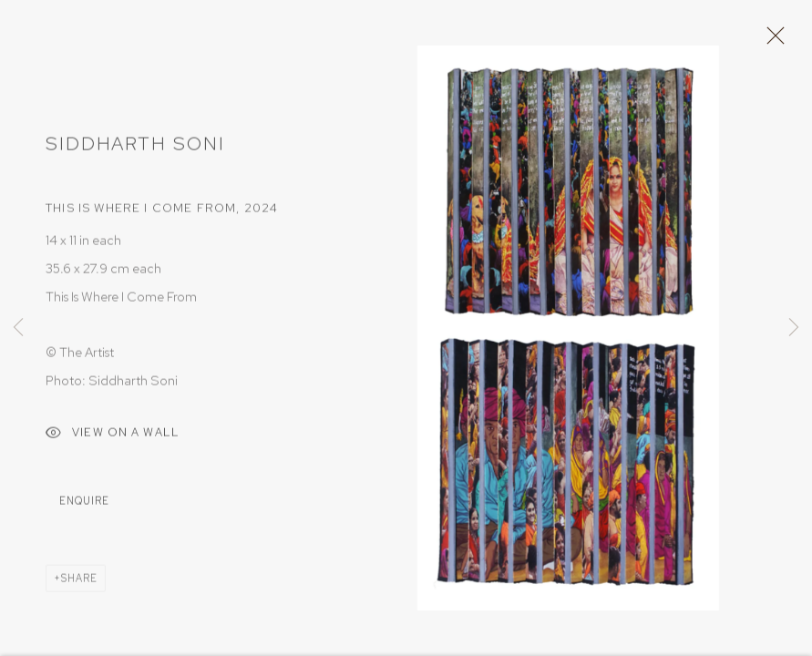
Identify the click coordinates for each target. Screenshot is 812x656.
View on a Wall (113, 441)
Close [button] (776, 41)
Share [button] (79, 584)
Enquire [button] (84, 507)
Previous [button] (18, 328)
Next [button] (794, 328)
